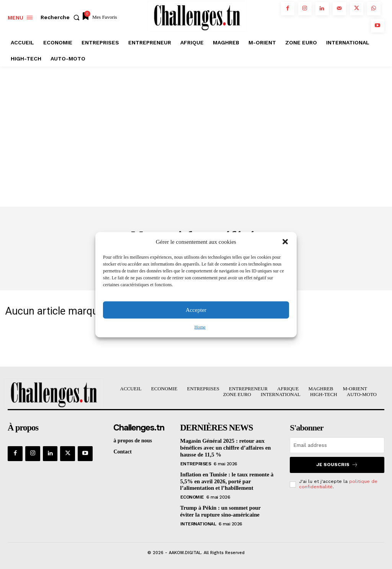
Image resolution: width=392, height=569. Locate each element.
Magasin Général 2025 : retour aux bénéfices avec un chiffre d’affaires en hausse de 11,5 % (223, 448)
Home (200, 327)
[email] (337, 446)
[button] (285, 242)
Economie (192, 496)
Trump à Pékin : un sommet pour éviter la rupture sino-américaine (226, 510)
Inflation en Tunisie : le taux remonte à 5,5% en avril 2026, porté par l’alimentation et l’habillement (225, 481)
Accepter (196, 310)
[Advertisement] (196, 124)
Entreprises (196, 463)
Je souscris (337, 465)
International (198, 522)
